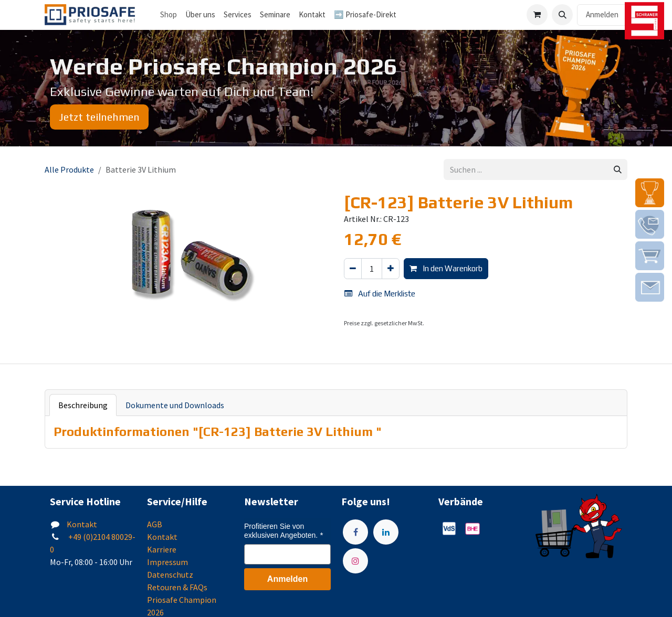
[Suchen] (618, 170)
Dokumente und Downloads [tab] (175, 405)
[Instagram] (355, 561)
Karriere (162, 549)
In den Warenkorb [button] (446, 268)
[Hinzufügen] (391, 269)
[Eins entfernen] (353, 269)
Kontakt (82, 524)
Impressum (167, 562)
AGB (155, 524)
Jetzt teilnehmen (99, 117)
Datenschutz (170, 575)
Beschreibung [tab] (83, 405)
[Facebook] (355, 532)
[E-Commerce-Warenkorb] (537, 15)
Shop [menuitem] (169, 14)
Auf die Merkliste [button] (380, 294)
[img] (650, 193)
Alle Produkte (69, 169)
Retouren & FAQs (177, 587)
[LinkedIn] (386, 532)
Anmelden (602, 14)
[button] (562, 15)
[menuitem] (200, 15)
